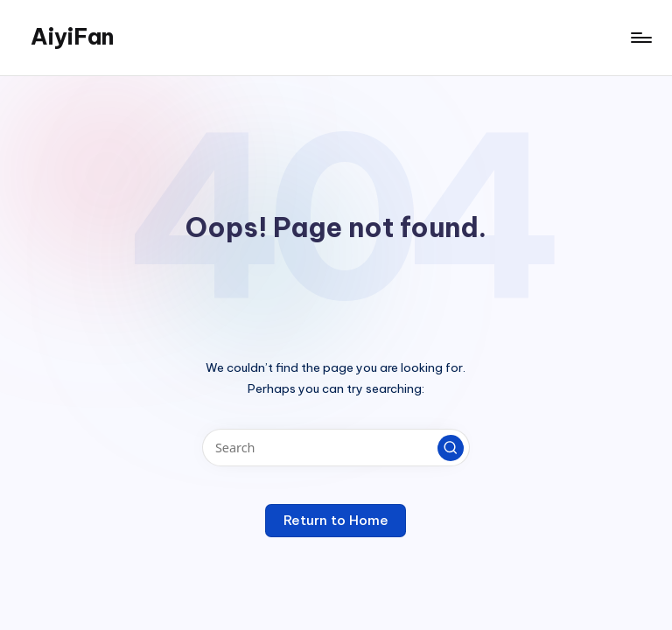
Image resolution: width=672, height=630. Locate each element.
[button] (451, 448)
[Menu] (640, 38)
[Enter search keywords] (336, 448)
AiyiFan (72, 37)
